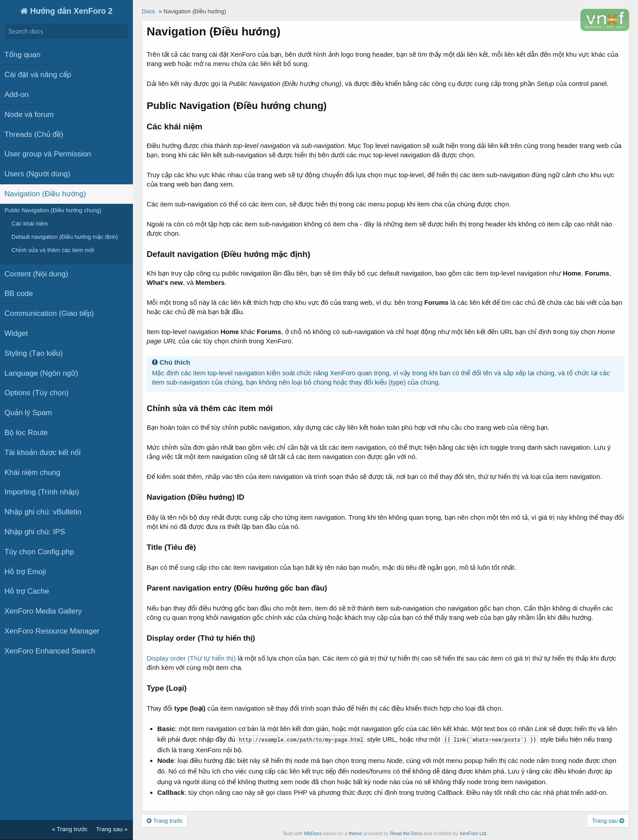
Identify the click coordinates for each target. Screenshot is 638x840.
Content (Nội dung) (36, 273)
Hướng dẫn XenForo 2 (70, 11)
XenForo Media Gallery (43, 610)
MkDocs (313, 833)
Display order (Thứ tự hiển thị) (191, 658)
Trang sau (608, 821)
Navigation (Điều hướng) (45, 193)
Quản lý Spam (28, 412)
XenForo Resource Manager (52, 630)
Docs (148, 11)
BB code (19, 293)
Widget (16, 332)
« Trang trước (70, 829)
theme (356, 833)
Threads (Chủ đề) (34, 134)
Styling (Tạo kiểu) (34, 352)
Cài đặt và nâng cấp (38, 74)
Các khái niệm (30, 223)
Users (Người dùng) (37, 173)
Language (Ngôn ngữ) (41, 372)
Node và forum (29, 114)
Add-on (17, 94)
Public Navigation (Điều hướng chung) (53, 209)
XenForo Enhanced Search (50, 650)
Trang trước (165, 821)
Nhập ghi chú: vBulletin (43, 511)
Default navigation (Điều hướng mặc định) (65, 236)
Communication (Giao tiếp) (49, 313)
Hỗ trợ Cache (27, 591)
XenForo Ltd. (474, 833)
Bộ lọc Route (26, 432)
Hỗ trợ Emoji (25, 571)
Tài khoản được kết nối (43, 452)
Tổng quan (23, 54)
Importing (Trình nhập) (42, 492)
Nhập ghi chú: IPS (35, 531)
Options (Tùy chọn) (37, 392)
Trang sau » (112, 829)
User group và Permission (48, 154)
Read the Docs (406, 833)
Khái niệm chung (32, 472)
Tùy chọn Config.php (39, 551)
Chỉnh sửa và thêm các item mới (53, 250)
